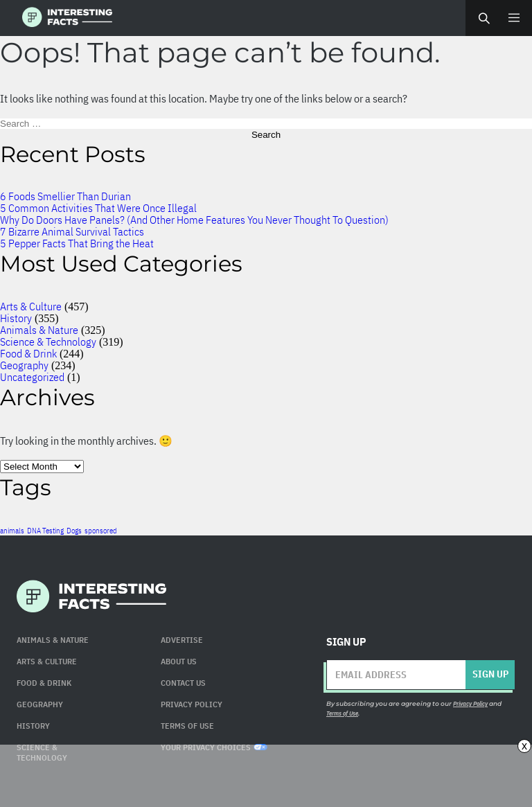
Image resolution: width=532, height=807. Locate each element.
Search (484, 18)
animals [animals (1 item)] (12, 531)
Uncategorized (32, 377)
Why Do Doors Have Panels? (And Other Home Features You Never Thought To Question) (194, 220)
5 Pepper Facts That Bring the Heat (77, 243)
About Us (179, 661)
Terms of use (187, 726)
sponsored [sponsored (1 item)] (101, 531)
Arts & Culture (31, 306)
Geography (24, 365)
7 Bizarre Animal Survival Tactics (72, 231)
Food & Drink (28, 353)
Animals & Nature (39, 330)
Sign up (490, 674)
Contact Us (183, 683)
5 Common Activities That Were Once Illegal (98, 208)
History (16, 318)
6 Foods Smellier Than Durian (65, 196)
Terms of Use (342, 713)
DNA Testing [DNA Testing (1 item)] (45, 531)
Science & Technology (48, 342)
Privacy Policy (192, 704)
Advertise (182, 640)
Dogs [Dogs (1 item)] (74, 531)
